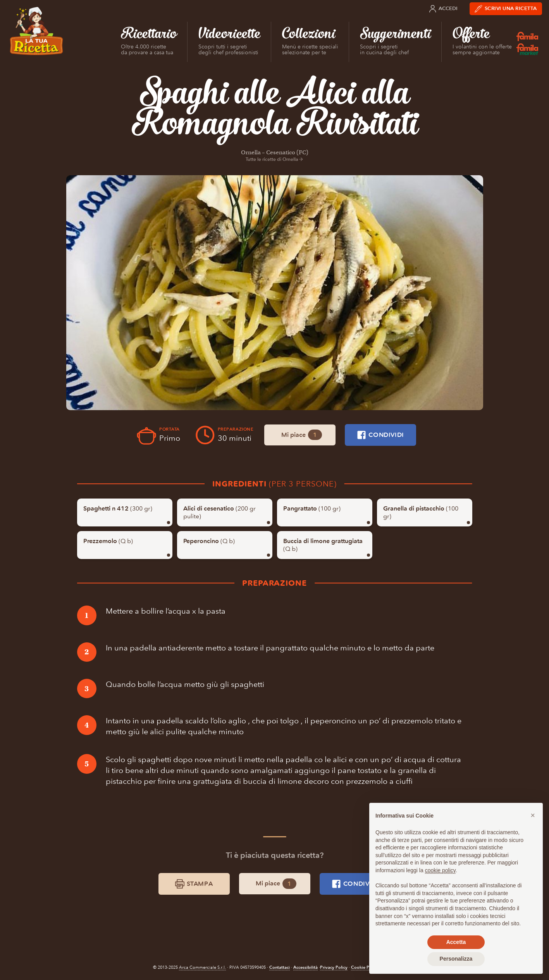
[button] (533, 815)
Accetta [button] (456, 942)
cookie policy (440, 870)
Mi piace (302, 435)
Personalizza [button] (456, 959)
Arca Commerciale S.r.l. (202, 967)
